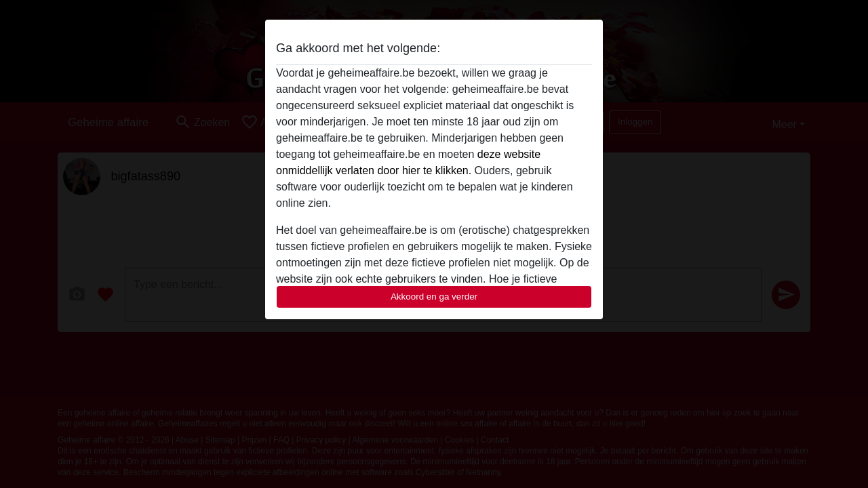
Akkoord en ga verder (434, 297)
